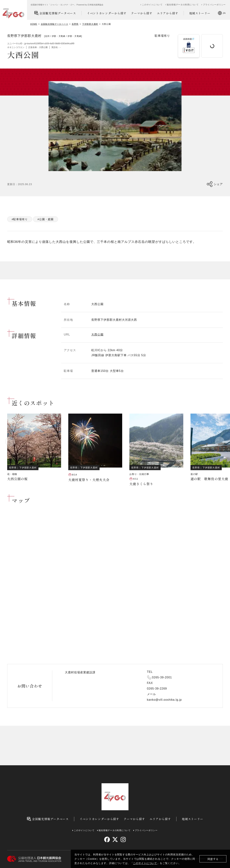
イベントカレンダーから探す (107, 13)
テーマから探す (142, 13)
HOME (34, 24)
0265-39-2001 (162, 677)
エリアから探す (168, 13)
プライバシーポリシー (214, 5)
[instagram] (123, 839)
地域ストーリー (200, 13)
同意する (213, 859)
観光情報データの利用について (183, 5)
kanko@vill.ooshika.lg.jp (164, 700)
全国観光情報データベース (55, 13)
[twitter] (115, 839)
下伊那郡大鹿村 (90, 24)
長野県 (75, 24)
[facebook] (107, 839)
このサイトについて (145, 863)
